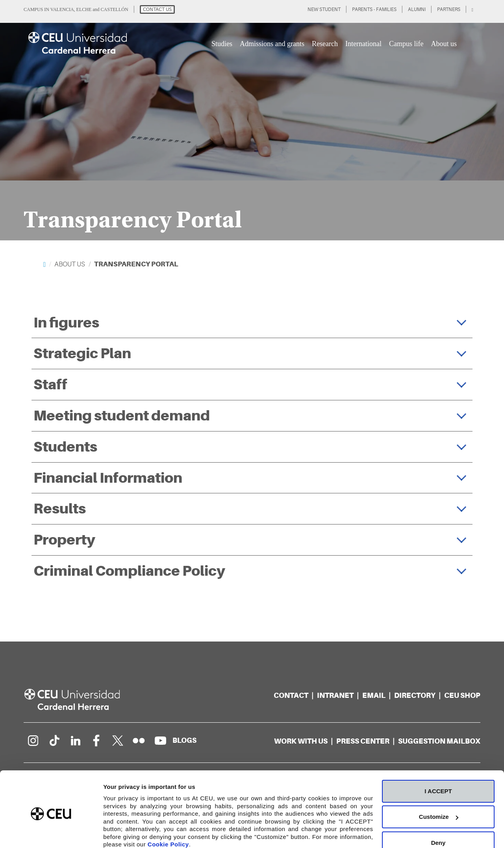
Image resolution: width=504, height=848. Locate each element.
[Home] (44, 264)
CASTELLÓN (115, 9)
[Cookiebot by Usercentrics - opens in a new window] (51, 833)
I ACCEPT (438, 758)
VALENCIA (62, 9)
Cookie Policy (168, 811)
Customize (439, 784)
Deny (438, 810)
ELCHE (84, 9)
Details (113, 832)
